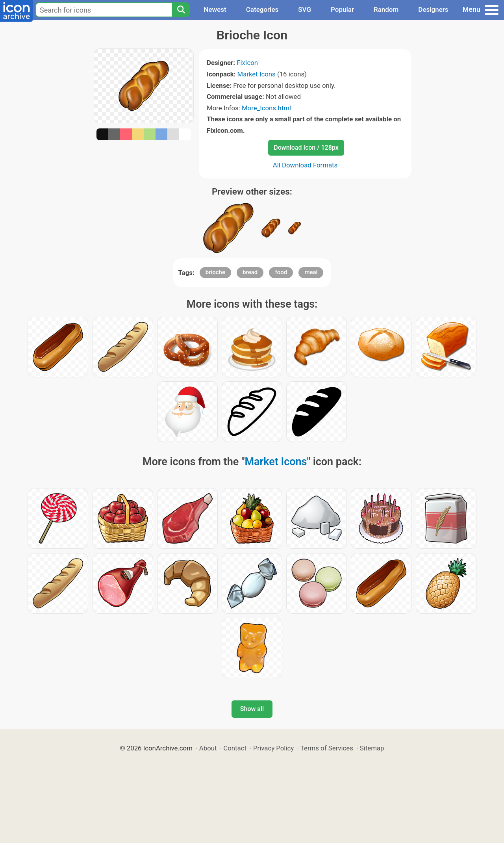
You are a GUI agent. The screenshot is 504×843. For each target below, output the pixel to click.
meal (311, 272)
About (208, 748)
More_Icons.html (266, 108)
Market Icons (257, 74)
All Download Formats (305, 165)
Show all (252, 709)
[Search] (181, 10)
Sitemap (372, 748)
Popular (342, 9)
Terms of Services (327, 748)
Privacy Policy (273, 748)
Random (386, 9)
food (281, 272)
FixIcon (247, 63)
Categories (262, 9)
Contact (235, 748)
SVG (305, 9)
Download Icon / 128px (306, 148)
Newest (215, 9)
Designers (433, 9)
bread (250, 272)
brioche (215, 272)
